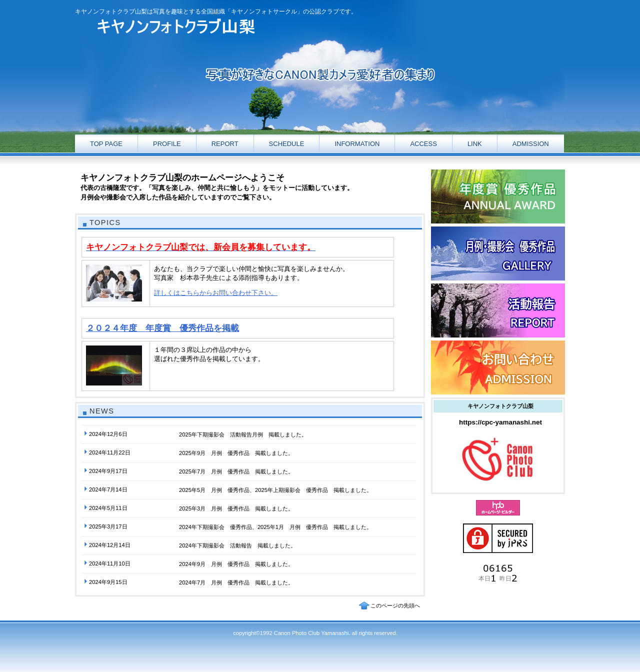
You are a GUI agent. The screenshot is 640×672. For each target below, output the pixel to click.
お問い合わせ (498, 367)
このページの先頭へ (395, 605)
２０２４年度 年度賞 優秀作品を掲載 (162, 328)
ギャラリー (498, 253)
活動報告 (498, 196)
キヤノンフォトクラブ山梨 (175, 27)
